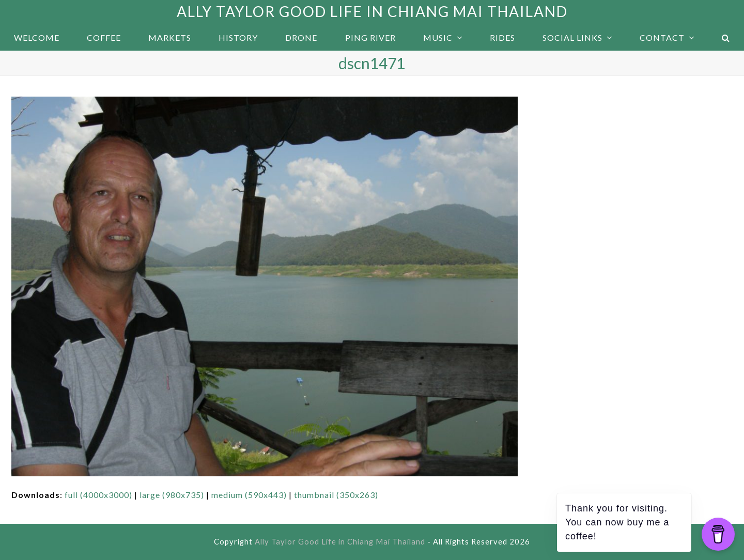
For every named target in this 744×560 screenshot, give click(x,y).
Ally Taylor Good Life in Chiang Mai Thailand (372, 11)
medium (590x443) (249, 495)
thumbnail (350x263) (336, 495)
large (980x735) (172, 495)
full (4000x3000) (98, 495)
